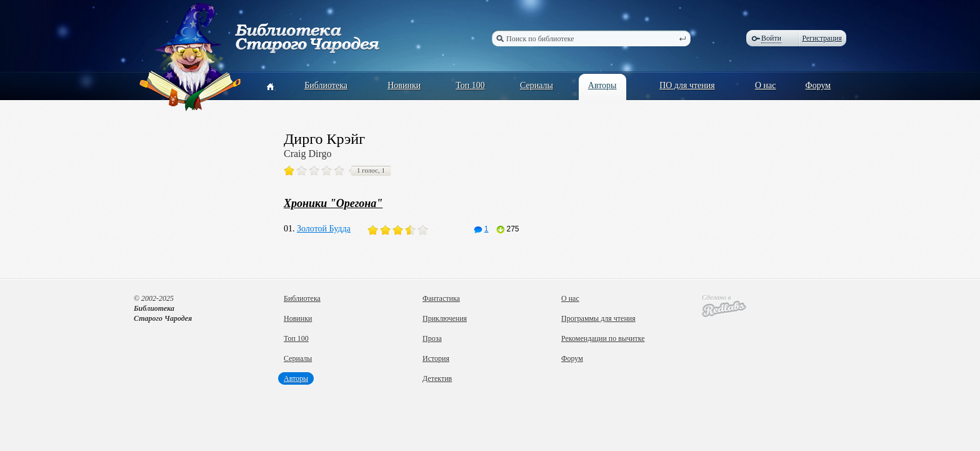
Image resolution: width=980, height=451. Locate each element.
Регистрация (822, 38)
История (436, 358)
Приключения (445, 318)
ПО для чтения (687, 85)
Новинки (404, 85)
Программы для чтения (598, 318)
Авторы (602, 85)
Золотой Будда (324, 229)
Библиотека (326, 85)
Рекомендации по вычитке (603, 338)
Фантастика (441, 298)
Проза (432, 338)
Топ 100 (470, 85)
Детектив (437, 378)
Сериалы (537, 85)
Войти (771, 38)
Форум (818, 85)
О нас (766, 85)
